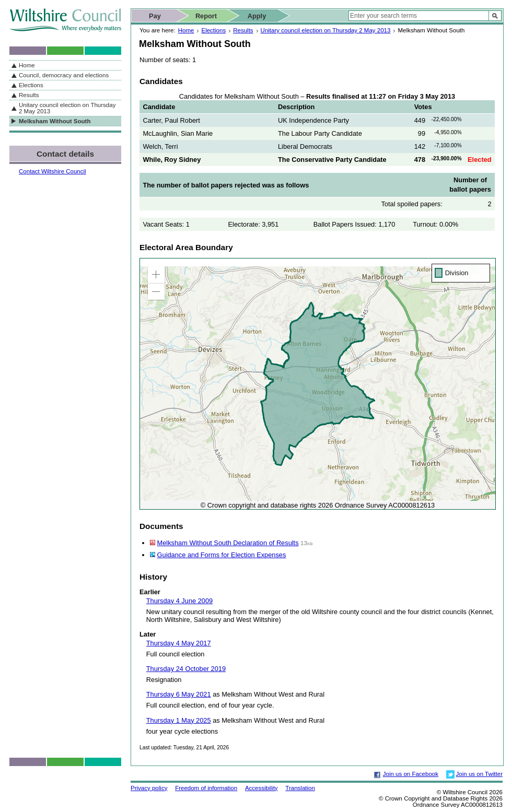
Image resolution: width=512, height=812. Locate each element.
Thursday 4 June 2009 (179, 601)
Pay (155, 16)
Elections (213, 30)
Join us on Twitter (479, 774)
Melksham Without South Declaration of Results (228, 543)
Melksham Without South (55, 121)
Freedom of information (206, 788)
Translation (300, 788)
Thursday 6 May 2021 (179, 694)
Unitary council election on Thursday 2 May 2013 (326, 30)
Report (206, 16)
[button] (156, 275)
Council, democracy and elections (64, 75)
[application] (318, 384)
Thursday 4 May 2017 (179, 643)
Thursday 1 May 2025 (179, 720)
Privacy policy (149, 788)
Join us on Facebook (411, 774)
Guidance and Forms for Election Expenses (222, 555)
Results (243, 30)
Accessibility (261, 788)
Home (186, 30)
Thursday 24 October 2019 (186, 669)
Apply (257, 16)
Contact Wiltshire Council (53, 171)
